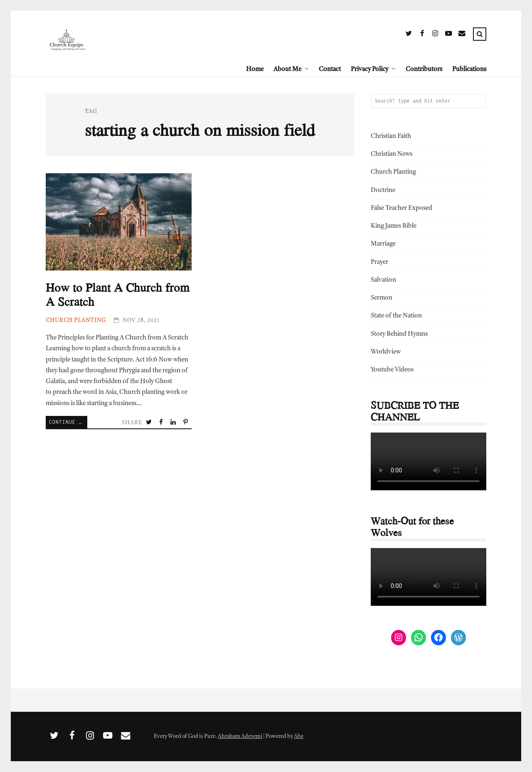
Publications (469, 70)
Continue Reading (68, 422)
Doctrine (383, 191)
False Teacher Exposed (401, 208)
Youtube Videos (392, 370)
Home (255, 70)
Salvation (383, 280)
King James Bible (394, 226)
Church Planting (76, 321)
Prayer (379, 262)
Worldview (386, 352)
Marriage (383, 244)
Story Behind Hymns (399, 334)
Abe (299, 736)
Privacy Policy (369, 70)
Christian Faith (391, 136)
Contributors (424, 70)
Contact (330, 70)
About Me (287, 70)
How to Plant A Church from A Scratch (119, 222)
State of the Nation (396, 316)
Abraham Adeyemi (240, 736)
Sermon (382, 298)
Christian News (392, 154)
